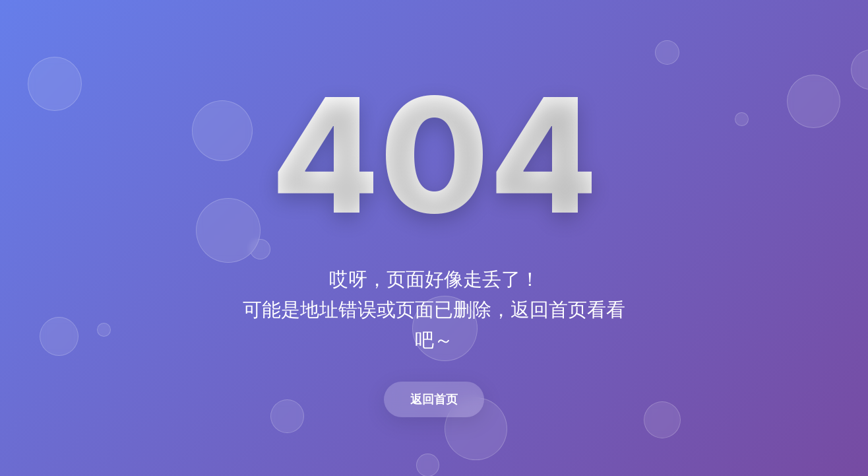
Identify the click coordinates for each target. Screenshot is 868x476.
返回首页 (434, 399)
